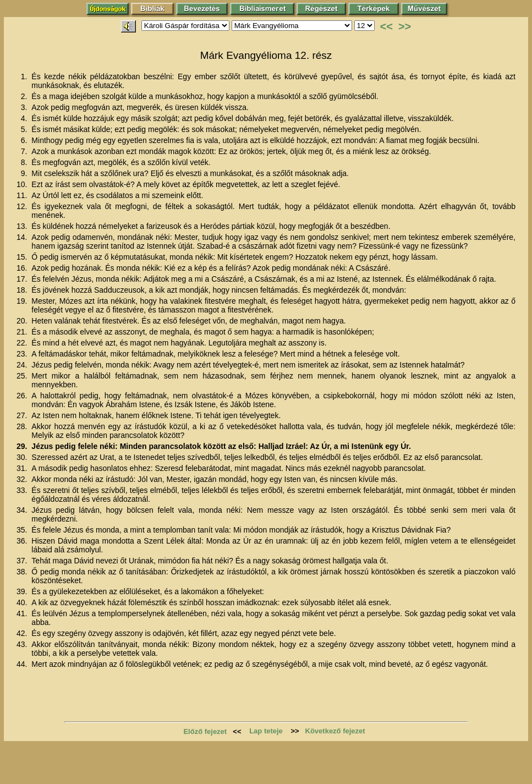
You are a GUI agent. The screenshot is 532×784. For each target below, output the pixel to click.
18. (23, 290)
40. (23, 602)
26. (23, 396)
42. (23, 633)
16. (23, 268)
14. (23, 237)
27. (23, 415)
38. (23, 572)
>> (405, 26)
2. (25, 96)
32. (23, 479)
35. (23, 530)
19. (23, 301)
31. (23, 468)
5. (25, 129)
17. (23, 279)
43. (23, 644)
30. (23, 457)
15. (23, 257)
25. (23, 376)
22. (23, 343)
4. (25, 118)
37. (23, 561)
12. (23, 206)
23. (23, 354)
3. (25, 107)
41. (23, 613)
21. (23, 332)
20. (23, 321)
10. (23, 184)
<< (386, 26)
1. (25, 76)
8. (25, 162)
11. (23, 195)
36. (23, 541)
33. (23, 490)
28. (23, 426)
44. (23, 664)
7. (25, 151)
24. (23, 365)
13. (23, 226)
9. (25, 173)
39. (23, 591)
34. (23, 510)
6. (25, 140)
